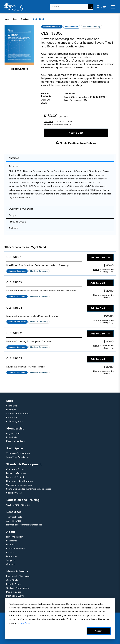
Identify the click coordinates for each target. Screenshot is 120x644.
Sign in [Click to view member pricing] (96, 270)
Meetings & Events (15, 596)
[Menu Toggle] (113, 7)
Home (6, 19)
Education (11, 418)
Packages (11, 410)
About (11, 532)
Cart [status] (103, 7)
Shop (15, 19)
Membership (15, 428)
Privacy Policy (24, 623)
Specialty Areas (14, 493)
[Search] (91, 7)
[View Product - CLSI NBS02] (44, 334)
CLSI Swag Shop (15, 421)
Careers (10, 552)
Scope (12, 215)
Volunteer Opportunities (18, 453)
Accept (99, 631)
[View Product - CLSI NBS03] (44, 283)
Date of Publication (47, 95)
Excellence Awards (15, 549)
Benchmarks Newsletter (18, 576)
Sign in (67, 125)
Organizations (13, 433)
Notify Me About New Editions (78, 143)
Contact (11, 564)
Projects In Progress (16, 473)
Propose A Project (15, 477)
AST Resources (14, 521)
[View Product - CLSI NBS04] (44, 309)
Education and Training (23, 500)
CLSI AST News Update (18, 588)
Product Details (17, 222)
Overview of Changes (21, 209)
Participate (15, 448)
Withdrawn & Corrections (19, 485)
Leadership (12, 541)
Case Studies (13, 580)
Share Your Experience (17, 457)
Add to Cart (76, 133)
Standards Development (24, 464)
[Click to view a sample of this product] (19, 48)
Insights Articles (14, 584)
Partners (10, 545)
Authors (13, 228)
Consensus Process (16, 469)
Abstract (14, 158)
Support (11, 560)
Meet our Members (15, 441)
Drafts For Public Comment (20, 481)
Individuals (12, 437)
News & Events (17, 571)
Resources (14, 512)
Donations (12, 556)
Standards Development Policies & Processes (29, 489)
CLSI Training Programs (18, 505)
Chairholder (69, 93)
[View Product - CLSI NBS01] (44, 258)
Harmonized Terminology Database (24, 525)
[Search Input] (72, 7)
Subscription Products (18, 414)
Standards (25, 19)
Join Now (49, 122)
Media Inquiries (14, 592)
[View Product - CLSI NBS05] (44, 359)
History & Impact (15, 537)
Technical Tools (14, 517)
